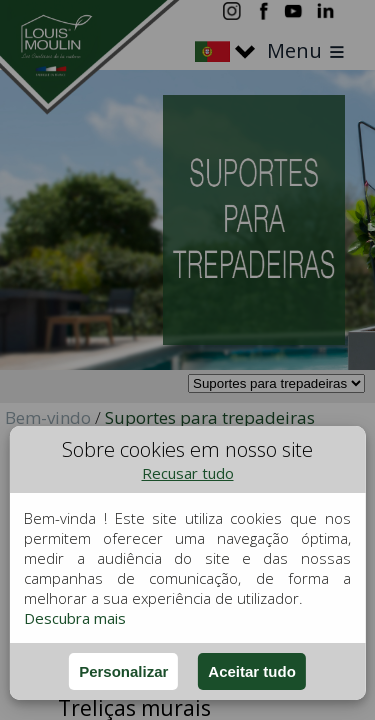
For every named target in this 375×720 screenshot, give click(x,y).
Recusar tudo (188, 473)
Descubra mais (75, 618)
